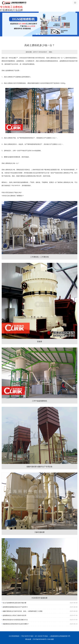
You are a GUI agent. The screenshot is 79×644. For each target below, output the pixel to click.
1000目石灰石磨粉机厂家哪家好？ (13, 196)
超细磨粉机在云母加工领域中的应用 (14, 615)
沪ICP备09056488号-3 (40, 639)
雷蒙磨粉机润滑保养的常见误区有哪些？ (16, 624)
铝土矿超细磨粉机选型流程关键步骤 (14, 603)
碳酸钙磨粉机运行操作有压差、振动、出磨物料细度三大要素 (23, 611)
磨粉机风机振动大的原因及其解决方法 (15, 620)
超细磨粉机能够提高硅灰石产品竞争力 (15, 607)
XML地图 (51, 639)
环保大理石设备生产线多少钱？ (12, 192)
